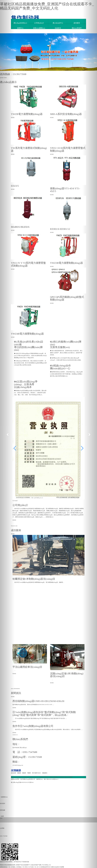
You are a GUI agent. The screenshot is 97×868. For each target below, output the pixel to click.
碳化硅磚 (14, 773)
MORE (14, 520)
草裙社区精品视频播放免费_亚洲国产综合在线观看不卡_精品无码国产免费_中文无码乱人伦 (47, 6)
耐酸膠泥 (45, 773)
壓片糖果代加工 (37, 773)
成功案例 (77, 23)
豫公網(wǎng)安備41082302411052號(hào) (22, 782)
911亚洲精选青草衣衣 (45, 867)
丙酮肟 (30, 773)
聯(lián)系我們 (77, 28)
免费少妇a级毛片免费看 (58, 867)
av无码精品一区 (20, 867)
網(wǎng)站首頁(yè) (20, 23)
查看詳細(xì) (49, 517)
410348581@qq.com (18, 765)
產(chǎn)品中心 (58, 23)
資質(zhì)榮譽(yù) (39, 28)
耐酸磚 (20, 773)
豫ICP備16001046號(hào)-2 (51, 779)
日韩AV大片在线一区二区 (31, 867)
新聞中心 (20, 28)
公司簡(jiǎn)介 (39, 23)
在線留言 (58, 28)
